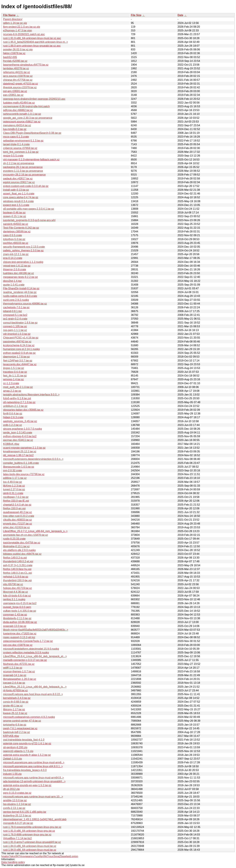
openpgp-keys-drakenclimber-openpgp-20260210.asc (34, 99)
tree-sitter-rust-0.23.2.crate (19, 516)
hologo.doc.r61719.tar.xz (17, 588)
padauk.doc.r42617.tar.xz (18, 179)
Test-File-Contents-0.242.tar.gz (21, 228)
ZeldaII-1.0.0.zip (13, 759)
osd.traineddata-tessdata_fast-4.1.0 (24, 740)
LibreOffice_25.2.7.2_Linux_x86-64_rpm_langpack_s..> (35, 531)
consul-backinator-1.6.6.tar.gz (20, 323)
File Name (9, 15)
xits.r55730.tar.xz (13, 584)
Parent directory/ (13, 19)
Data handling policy (13, 862)
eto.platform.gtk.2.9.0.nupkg (19, 550)
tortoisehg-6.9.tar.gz (15, 725)
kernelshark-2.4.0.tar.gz (17, 698)
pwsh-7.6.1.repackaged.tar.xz (20, 728)
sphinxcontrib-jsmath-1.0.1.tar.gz (22, 114)
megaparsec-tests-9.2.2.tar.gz (20, 277)
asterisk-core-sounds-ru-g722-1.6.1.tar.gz (27, 743)
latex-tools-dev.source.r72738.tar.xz (24, 474)
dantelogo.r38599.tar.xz (17, 232)
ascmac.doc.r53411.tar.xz (18, 440)
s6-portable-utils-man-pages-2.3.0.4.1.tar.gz (29, 209)
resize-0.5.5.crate (13, 156)
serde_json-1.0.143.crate (18, 433)
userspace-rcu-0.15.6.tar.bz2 (20, 603)
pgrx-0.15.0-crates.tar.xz (17, 793)
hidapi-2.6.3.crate (13, 417)
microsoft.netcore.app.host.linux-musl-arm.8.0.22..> (33, 694)
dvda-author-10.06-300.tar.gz (20, 622)
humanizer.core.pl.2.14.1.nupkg (21, 349)
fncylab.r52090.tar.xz (15, 61)
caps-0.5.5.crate (13, 235)
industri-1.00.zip (12, 774)
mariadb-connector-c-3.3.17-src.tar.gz (25, 660)
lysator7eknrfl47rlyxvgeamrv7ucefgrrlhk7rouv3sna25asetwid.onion (40, 856)
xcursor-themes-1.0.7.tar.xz (19, 671)
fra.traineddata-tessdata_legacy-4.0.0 (25, 770)
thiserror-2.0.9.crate (15, 269)
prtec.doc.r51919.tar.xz (16, 527)
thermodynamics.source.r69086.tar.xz (25, 304)
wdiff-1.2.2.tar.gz (13, 668)
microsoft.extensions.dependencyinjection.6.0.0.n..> (33, 459)
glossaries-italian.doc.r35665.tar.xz (23, 410)
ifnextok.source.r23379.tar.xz (20, 87)
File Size (136, 15)
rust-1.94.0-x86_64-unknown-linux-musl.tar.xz (30, 850)
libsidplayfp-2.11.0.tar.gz (17, 618)
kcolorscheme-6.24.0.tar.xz (19, 345)
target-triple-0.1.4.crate (16, 144)
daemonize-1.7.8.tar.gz (16, 357)
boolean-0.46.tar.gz (14, 213)
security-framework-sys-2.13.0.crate (24, 247)
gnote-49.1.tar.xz (13, 706)
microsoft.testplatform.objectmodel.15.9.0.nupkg (31, 649)
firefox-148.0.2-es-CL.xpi (17, 573)
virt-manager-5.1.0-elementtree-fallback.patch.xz (31, 160)
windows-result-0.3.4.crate (18, 201)
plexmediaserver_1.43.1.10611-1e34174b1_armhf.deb (35, 819)
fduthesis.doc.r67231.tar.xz (19, 664)
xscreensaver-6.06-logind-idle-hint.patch (26, 106)
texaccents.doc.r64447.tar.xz (20, 364)
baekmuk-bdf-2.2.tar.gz (17, 732)
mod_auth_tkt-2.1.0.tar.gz (18, 387)
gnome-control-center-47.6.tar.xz (22, 721)
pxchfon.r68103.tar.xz (16, 243)
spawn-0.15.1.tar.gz (15, 216)
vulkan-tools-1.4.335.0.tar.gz (20, 611)
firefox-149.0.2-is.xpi (15, 558)
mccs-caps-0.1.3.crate (16, 137)
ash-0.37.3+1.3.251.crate (18, 565)
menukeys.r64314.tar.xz (17, 125)
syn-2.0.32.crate (13, 470)
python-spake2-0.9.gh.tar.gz (19, 353)
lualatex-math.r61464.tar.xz (19, 103)
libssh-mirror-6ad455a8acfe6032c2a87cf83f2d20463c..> (36, 630)
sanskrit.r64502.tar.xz (16, 224)
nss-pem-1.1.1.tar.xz (15, 330)
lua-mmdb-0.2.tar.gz (15, 129)
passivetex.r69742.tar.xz (17, 342)
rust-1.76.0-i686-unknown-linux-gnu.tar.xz (27, 835)
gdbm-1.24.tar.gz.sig (15, 23)
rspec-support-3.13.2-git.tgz (19, 637)
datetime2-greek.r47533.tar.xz (21, 84)
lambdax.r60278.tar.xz (16, 68)
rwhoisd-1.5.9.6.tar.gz (16, 577)
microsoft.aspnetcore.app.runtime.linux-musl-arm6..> (34, 762)
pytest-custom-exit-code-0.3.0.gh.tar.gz (26, 186)
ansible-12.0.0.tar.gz (15, 800)
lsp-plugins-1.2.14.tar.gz (17, 804)
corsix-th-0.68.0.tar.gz (16, 702)
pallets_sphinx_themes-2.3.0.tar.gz (23, 250)
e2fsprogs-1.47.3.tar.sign (18, 31)
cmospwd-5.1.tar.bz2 (15, 315)
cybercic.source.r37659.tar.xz (20, 148)
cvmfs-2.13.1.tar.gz (14, 808)
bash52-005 (10, 57)
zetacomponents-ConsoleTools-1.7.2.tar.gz (28, 641)
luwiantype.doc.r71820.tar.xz (20, 634)
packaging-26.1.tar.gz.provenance (23, 167)
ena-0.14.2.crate (13, 258)
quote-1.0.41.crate (14, 285)
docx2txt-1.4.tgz (12, 281)
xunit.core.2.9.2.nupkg (16, 300)
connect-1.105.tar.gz (15, 326)
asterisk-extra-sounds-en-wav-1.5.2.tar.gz (27, 785)
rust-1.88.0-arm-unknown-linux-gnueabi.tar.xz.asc (32, 46)
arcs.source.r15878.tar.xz (18, 76)
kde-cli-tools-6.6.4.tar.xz (17, 596)
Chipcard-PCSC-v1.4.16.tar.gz (21, 338)
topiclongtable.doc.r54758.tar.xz (22, 543)
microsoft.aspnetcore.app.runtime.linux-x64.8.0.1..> (33, 766)
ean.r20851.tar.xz (13, 95)
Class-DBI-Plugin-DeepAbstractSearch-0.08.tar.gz (32, 133)
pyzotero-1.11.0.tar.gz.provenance (23, 171)
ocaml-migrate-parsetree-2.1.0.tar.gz (24, 448)
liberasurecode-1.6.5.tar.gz (19, 467)
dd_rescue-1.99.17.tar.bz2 (18, 455)
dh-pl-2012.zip (11, 789)
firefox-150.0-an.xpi (14, 508)
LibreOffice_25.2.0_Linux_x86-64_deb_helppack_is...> (35, 687)
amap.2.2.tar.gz (12, 391)
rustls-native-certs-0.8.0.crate (20, 296)
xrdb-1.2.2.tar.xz (13, 425)
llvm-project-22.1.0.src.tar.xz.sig (22, 27)
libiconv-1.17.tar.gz (14, 709)
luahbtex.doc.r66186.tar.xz (19, 273)
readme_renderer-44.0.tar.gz (20, 292)
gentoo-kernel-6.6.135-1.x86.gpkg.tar (25, 812)
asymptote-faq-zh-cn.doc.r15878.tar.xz (25, 535)
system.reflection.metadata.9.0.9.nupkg (26, 653)
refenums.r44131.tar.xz (17, 72)
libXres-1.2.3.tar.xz (14, 486)
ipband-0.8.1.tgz (13, 311)
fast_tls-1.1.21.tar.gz (15, 376)
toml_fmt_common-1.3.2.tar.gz (21, 152)
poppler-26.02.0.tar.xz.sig (18, 49)
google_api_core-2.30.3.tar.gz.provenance (28, 118)
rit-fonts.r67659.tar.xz (15, 690)
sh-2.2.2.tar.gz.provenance (19, 163)
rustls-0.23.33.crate (14, 539)
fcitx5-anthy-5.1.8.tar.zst (17, 398)
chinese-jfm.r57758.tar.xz (18, 80)
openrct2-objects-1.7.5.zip (18, 751)
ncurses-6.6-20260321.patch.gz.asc (24, 34)
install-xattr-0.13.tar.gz (16, 190)
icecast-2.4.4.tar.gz (14, 683)
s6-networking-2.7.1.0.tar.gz (19, 402)
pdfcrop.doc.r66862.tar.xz (18, 110)
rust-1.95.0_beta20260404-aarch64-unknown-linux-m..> (35, 42)
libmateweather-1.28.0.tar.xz (20, 679)
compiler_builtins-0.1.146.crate (21, 463)
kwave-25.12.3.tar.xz (15, 713)
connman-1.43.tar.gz (15, 615)
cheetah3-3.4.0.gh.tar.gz (17, 505)
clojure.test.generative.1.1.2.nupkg (23, 262)
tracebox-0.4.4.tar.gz (15, 372)
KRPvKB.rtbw (11, 736)
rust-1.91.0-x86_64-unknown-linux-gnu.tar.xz (29, 831)
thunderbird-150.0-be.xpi (17, 580)
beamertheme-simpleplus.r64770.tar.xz (26, 65)
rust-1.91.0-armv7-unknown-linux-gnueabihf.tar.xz (32, 842)
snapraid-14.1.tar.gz (15, 675)
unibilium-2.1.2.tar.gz (15, 406)
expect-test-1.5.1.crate (16, 205)
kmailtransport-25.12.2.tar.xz (20, 452)
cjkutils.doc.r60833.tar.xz (17, 520)
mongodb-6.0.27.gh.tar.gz (18, 823)
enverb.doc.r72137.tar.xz (18, 524)
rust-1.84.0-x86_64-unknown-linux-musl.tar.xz (30, 846)
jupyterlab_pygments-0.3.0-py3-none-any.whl (29, 220)
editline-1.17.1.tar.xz (15, 478)
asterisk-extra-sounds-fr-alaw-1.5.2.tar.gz (27, 755)
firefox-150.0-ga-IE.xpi (16, 501)
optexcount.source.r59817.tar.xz (22, 122)
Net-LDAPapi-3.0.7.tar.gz (18, 361)
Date (180, 15)
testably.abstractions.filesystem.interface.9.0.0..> (31, 395)
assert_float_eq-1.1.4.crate (19, 194)
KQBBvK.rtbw (11, 444)
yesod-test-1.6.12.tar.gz (17, 266)
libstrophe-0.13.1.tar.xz (16, 546)
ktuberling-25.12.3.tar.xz (17, 816)
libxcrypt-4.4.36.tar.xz (15, 592)
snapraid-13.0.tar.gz (15, 626)
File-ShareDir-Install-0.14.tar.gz (21, 288)
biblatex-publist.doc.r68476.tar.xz (22, 554)
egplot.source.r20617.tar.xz (19, 182)
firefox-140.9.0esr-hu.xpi (17, 569)
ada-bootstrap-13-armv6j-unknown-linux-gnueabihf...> (34, 781)
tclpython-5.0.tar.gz (14, 239)
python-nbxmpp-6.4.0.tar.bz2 (20, 436)
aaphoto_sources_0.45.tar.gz (20, 421)
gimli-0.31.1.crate (13, 493)
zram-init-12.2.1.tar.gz (16, 254)
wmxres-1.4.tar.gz (13, 379)
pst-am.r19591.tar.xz (15, 91)
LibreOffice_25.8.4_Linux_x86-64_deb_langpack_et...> (35, 656)
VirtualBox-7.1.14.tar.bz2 (17, 838)
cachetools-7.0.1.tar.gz (16, 307)
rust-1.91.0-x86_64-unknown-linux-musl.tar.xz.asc (32, 38)
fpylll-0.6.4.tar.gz (13, 414)
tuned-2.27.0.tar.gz (14, 489)
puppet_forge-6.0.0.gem (17, 607)
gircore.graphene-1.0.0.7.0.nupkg (23, 429)
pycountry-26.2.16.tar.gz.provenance (24, 175)
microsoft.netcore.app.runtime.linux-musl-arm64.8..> (33, 778)
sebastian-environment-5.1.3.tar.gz (23, 141)
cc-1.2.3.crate (11, 383)
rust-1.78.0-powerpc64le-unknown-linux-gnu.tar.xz (32, 827)
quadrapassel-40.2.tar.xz (17, 512)
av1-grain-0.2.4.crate (15, 319)
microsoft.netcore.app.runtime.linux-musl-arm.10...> (33, 797)
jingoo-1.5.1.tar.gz (14, 368)
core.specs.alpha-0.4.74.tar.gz (21, 197)
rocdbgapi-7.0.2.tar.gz (16, 497)
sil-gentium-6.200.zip (15, 747)
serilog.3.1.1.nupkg (14, 599)
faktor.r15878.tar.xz (14, 53)
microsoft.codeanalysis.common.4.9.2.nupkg (29, 717)
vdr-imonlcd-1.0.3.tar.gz (17, 334)
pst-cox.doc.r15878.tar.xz (18, 645)
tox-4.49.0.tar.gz (13, 482)
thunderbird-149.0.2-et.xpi (18, 561)
